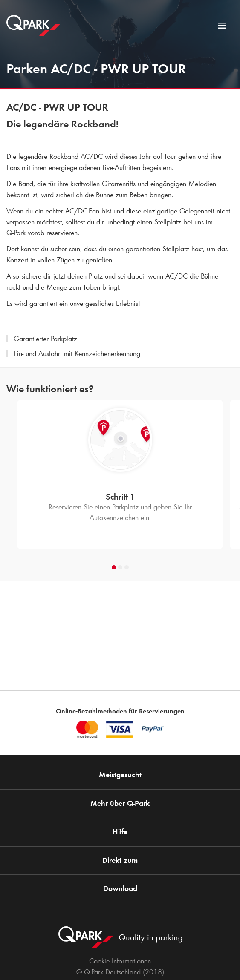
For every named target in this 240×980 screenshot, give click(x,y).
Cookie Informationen (120, 961)
